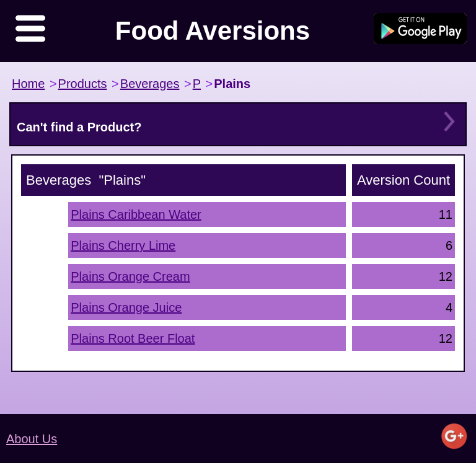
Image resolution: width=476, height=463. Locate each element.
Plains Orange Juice (126, 307)
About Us (32, 439)
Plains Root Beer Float (133, 338)
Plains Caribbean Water (136, 214)
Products (83, 84)
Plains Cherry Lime (123, 245)
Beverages (150, 84)
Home (28, 84)
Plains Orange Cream (130, 276)
